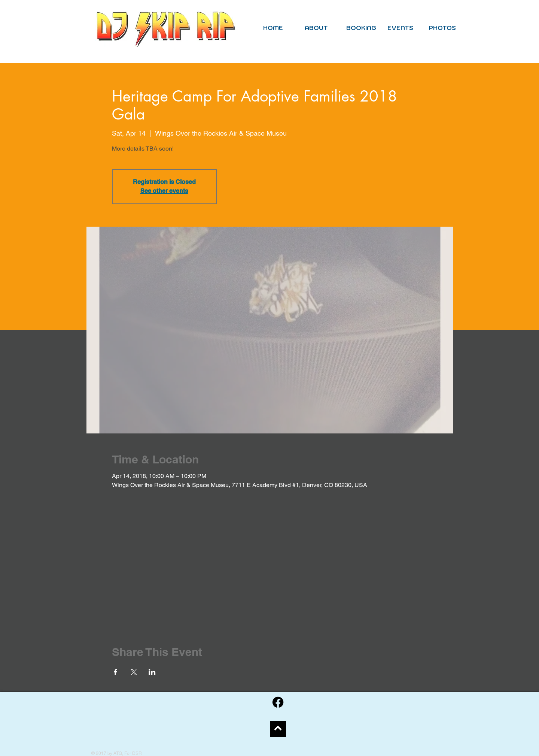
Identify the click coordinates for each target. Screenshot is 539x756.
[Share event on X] (134, 672)
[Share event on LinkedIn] (152, 672)
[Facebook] (278, 702)
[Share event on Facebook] (115, 672)
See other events (164, 191)
